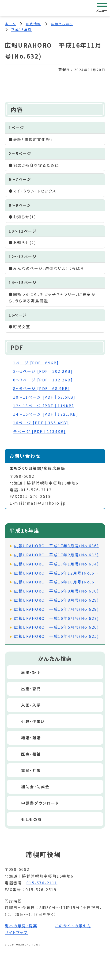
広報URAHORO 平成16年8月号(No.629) (57, 600)
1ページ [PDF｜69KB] (36, 363)
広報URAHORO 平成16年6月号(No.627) (57, 618)
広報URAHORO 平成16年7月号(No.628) (57, 609)
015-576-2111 (42, 883)
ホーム (10, 24)
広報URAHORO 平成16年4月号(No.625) (57, 636)
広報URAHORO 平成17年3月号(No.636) (57, 546)
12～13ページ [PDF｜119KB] (44, 406)
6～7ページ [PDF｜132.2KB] (43, 380)
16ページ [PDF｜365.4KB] (41, 423)
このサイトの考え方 (73, 926)
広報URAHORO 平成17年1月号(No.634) (57, 564)
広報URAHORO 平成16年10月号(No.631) (57, 582)
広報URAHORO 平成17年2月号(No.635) (57, 555)
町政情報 (34, 24)
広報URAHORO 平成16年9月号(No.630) (57, 591)
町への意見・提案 (21, 926)
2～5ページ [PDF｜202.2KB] (43, 371)
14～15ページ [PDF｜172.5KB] (46, 414)
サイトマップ (16, 932)
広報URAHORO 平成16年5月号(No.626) (57, 627)
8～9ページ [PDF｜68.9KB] (42, 388)
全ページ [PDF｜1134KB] (40, 431)
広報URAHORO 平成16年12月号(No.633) (57, 573)
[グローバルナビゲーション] (102, 8)
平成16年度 (21, 30)
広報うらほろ (62, 24)
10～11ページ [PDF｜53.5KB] (44, 397)
